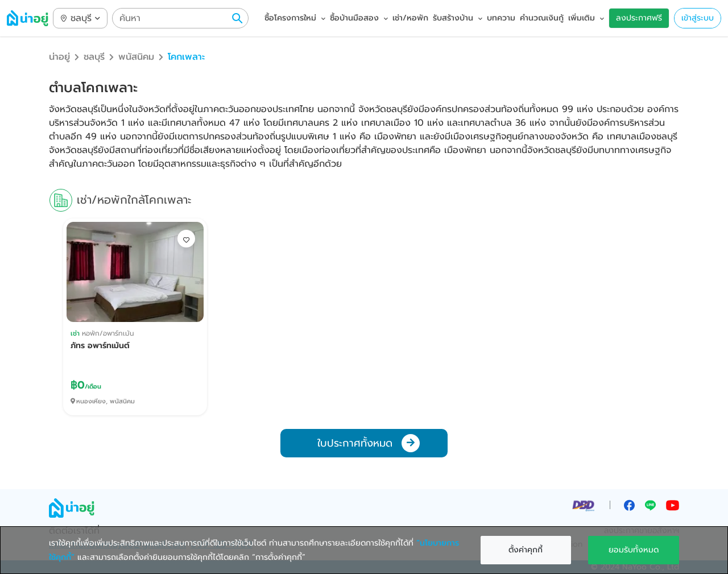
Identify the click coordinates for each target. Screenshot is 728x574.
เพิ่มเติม (586, 18)
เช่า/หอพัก (410, 18)
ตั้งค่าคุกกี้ (526, 550)
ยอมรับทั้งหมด (634, 550)
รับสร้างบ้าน (458, 18)
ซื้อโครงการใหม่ (295, 18)
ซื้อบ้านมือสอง (359, 18)
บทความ (501, 18)
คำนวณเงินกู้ (542, 18)
